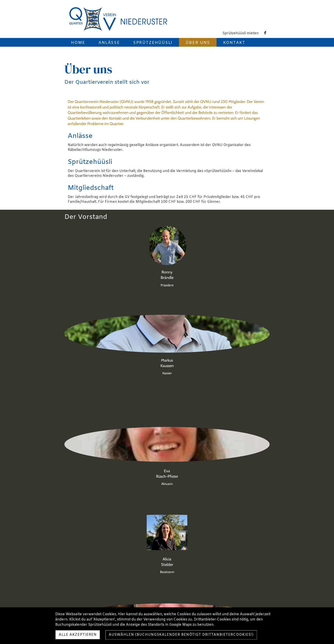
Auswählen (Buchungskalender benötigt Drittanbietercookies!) (181, 635)
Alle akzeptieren (78, 635)
